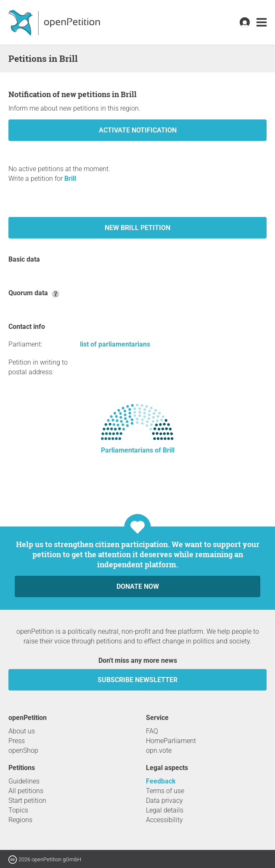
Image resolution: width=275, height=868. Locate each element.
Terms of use (165, 791)
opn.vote (159, 750)
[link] (262, 22)
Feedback (161, 781)
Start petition (27, 801)
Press (17, 741)
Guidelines (24, 781)
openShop (23, 750)
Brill (70, 179)
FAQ (152, 731)
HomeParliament (171, 741)
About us (22, 731)
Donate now (138, 586)
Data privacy (164, 801)
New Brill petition (137, 228)
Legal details (165, 810)
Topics (18, 810)
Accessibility (164, 820)
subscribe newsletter (137, 680)
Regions (20, 820)
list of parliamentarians (115, 344)
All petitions (26, 791)
